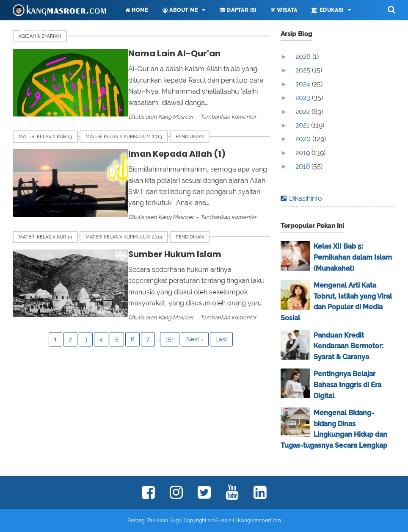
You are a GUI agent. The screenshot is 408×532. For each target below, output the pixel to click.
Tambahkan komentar (223, 117)
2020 (304, 139)
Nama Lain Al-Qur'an (169, 53)
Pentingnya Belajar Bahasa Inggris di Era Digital (347, 385)
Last (221, 340)
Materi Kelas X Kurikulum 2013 (124, 137)
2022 (303, 112)
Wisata (284, 10)
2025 (304, 70)
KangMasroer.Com (259, 521)
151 (170, 340)
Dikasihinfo (306, 198)
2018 (303, 166)
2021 (303, 125)
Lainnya (35, 30)
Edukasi (327, 10)
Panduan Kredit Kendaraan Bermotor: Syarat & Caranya (349, 346)
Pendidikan (190, 137)
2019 (303, 153)
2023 (304, 98)
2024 (304, 84)
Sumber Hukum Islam (170, 254)
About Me (180, 10)
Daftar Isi (238, 10)
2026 (304, 57)
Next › (195, 340)
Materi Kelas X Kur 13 (45, 137)
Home (137, 10)
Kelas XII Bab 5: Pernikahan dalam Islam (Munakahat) (353, 257)
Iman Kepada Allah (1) (171, 154)
